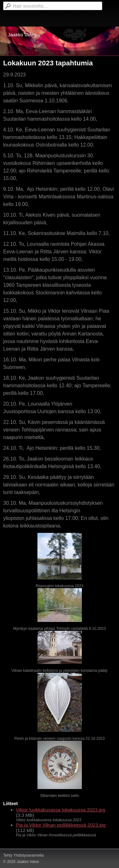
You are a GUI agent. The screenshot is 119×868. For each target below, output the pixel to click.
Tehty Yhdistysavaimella (23, 855)
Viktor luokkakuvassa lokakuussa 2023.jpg (61, 810)
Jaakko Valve (22, 35)
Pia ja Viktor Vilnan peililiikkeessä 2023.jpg (61, 825)
